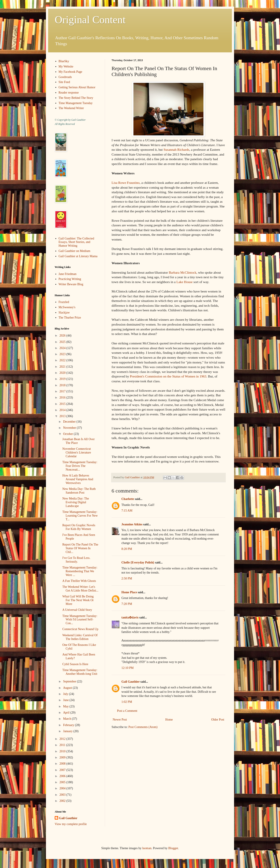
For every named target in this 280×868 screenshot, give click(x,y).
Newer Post (120, 720)
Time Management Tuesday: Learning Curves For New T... (80, 516)
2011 (63, 745)
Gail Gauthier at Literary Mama (78, 256)
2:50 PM (127, 578)
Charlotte (128, 499)
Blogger (173, 848)
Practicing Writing (70, 279)
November (70, 428)
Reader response (69, 93)
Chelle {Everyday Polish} (138, 562)
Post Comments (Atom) (143, 727)
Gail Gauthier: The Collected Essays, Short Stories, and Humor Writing (76, 242)
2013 (63, 416)
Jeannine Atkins (132, 524)
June (66, 700)
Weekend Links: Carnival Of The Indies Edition (80, 637)
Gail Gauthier (130, 682)
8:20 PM (127, 549)
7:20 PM (127, 604)
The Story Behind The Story (76, 98)
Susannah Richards (177, 150)
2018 (63, 385)
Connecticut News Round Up (80, 629)
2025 (63, 342)
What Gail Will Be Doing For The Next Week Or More (78, 600)
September (70, 681)
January (68, 731)
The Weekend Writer (71, 108)
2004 (63, 788)
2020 (63, 373)
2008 (63, 764)
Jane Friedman (68, 274)
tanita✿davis (130, 617)
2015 (63, 404)
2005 (63, 782)
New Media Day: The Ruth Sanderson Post (79, 491)
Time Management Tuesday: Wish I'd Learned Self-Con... (80, 620)
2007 (63, 770)
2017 (63, 391)
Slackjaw (64, 313)
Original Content (90, 20)
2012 (63, 739)
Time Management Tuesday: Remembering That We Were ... (80, 571)
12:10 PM (128, 668)
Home (169, 720)
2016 (63, 398)
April (67, 713)
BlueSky (64, 61)
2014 (63, 410)
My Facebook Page (70, 72)
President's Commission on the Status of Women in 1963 (168, 376)
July (66, 694)
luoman (147, 848)
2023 (63, 354)
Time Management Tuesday (76, 103)
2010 (63, 751)
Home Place (129, 592)
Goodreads (65, 77)
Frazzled (64, 302)
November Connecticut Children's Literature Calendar (77, 453)
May (66, 706)
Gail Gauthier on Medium (74, 251)
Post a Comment (127, 711)
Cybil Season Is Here (75, 664)
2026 (63, 336)
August (68, 688)
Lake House (184, 282)
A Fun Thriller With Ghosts (79, 581)
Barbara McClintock (183, 272)
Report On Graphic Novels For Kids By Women (79, 527)
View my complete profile (71, 824)
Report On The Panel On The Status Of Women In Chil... (80, 548)
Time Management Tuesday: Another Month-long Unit (80, 672)
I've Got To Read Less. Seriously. (76, 560)
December (70, 422)
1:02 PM (127, 702)
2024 (63, 348)
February (69, 725)
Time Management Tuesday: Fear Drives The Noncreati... (80, 466)
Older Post (218, 720)
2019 (63, 379)
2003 (63, 795)
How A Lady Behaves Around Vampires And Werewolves (78, 479)
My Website (66, 66)
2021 (63, 367)
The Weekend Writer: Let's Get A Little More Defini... (80, 589)
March (67, 719)
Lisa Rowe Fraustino (126, 183)
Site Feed (64, 82)
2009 (63, 757)
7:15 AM (127, 511)
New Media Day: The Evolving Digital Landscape (76, 502)
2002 (63, 801)
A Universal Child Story (77, 610)
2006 (63, 776)
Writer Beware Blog (71, 284)
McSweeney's (67, 307)
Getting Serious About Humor (77, 87)
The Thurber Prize (70, 318)
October (68, 434)
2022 (63, 360)
